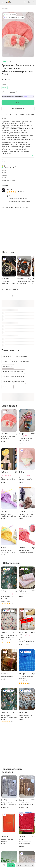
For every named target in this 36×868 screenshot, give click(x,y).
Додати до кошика (18, 109)
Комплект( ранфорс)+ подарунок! (26, 677)
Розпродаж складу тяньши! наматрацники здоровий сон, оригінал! (27, 641)
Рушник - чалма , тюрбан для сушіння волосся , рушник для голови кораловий (26, 552)
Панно (5, 361)
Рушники (6, 8)
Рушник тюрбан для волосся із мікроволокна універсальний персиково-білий (8, 438)
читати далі (31, 155)
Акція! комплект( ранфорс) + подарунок (9, 716)
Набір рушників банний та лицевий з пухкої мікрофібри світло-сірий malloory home (9, 804)
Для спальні (7, 356)
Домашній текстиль (8, 180)
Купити (18, 103)
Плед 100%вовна (7, 677)
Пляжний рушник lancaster (7, 840)
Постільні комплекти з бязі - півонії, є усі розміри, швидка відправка (9, 636)
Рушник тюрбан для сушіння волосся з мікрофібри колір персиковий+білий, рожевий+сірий (25, 479)
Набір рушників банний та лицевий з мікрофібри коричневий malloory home (26, 804)
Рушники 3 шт (8, 366)
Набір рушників (24, 594)
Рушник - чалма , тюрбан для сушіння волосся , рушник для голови (9, 479)
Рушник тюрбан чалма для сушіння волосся (26, 515)
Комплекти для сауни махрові (13, 372)
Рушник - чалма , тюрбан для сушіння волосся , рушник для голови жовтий (9, 552)
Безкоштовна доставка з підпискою (18, 96)
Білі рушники (8, 387)
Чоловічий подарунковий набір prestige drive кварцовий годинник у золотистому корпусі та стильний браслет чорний (9, 283)
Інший (5, 88)
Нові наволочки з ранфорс (7, 598)
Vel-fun (9, 189)
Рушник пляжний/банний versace (25, 843)
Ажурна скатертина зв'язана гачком (25, 716)
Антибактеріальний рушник (21, 361)
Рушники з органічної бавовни (13, 377)
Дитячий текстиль (22, 356)
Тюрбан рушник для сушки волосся (25, 440)
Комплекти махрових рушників (14, 382)
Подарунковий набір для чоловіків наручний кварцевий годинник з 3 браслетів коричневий (24, 283)
